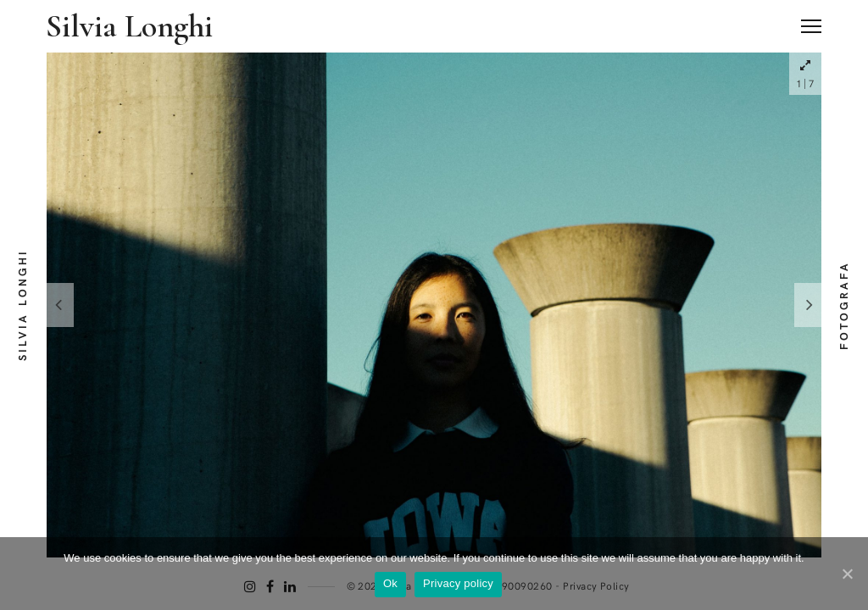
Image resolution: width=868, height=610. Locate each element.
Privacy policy (458, 583)
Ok (390, 583)
